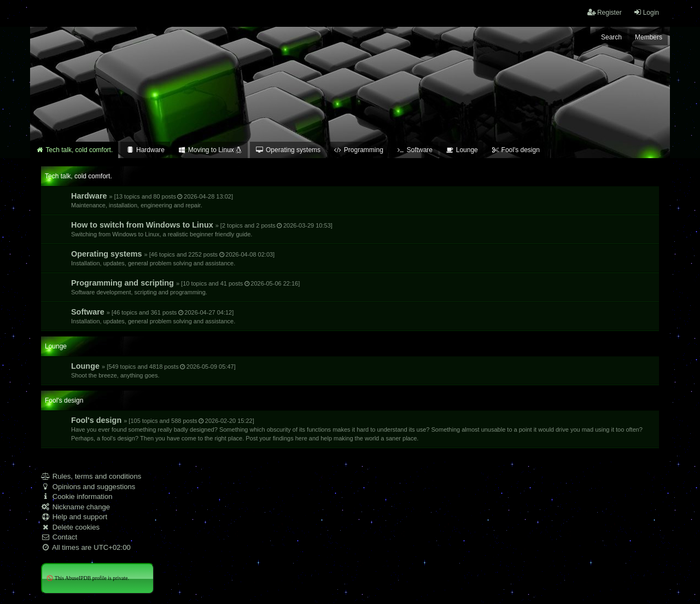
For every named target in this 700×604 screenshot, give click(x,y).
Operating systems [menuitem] (288, 150)
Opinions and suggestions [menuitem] (88, 487)
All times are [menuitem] (86, 547)
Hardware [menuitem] (145, 150)
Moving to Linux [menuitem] (210, 150)
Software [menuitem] (415, 150)
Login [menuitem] (646, 12)
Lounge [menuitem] (462, 150)
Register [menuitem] (605, 12)
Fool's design (357, 429)
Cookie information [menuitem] (77, 496)
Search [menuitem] (611, 37)
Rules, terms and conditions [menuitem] (91, 476)
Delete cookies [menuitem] (70, 527)
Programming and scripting (185, 287)
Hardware (152, 200)
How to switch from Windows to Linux (202, 229)
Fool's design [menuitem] (515, 150)
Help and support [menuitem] (74, 517)
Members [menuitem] (649, 37)
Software (153, 316)
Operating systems (173, 258)
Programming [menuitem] (358, 150)
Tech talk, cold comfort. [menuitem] (74, 150)
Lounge (153, 370)
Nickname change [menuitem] (75, 507)
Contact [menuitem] (59, 537)
